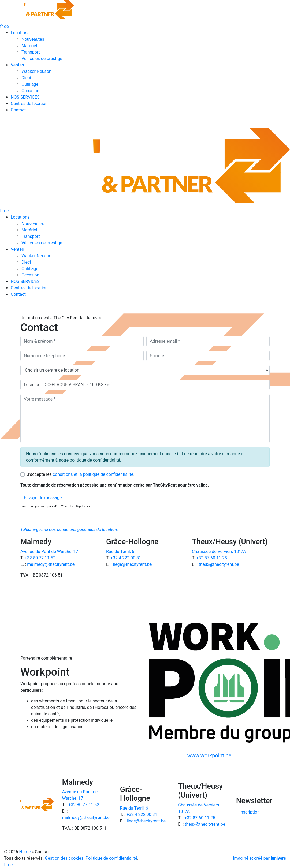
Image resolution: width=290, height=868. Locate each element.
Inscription (250, 812)
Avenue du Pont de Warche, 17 (49, 551)
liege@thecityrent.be (132, 564)
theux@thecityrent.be (219, 564)
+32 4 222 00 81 (126, 558)
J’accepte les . (81, 474)
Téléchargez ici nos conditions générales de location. (69, 530)
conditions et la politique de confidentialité (93, 474)
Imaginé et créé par (259, 858)
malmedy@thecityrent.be (51, 564)
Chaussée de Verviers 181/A (219, 551)
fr (2, 26)
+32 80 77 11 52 (40, 558)
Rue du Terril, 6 (120, 551)
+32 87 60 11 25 (212, 558)
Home (25, 852)
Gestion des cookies (64, 858)
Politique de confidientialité (111, 858)
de (6, 26)
